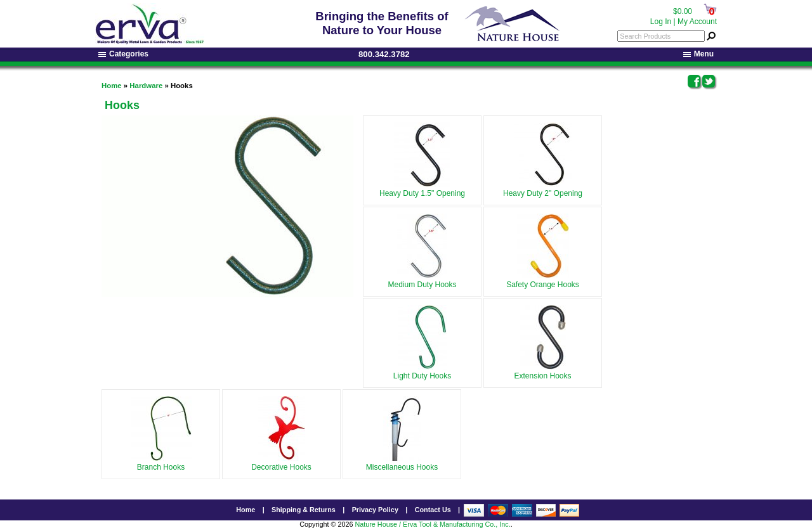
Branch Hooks (161, 463)
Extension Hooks (542, 371)
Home (112, 86)
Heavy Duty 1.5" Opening (422, 189)
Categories (123, 54)
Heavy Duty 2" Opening (543, 189)
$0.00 (683, 11)
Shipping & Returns (304, 510)
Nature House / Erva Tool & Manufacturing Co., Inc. (432, 524)
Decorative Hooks (281, 463)
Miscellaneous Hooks (402, 463)
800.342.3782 (384, 54)
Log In (661, 22)
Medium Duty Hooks (422, 280)
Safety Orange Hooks (543, 280)
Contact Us (433, 510)
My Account (697, 22)
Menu (698, 54)
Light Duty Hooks (422, 371)
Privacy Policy (375, 510)
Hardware (146, 86)
